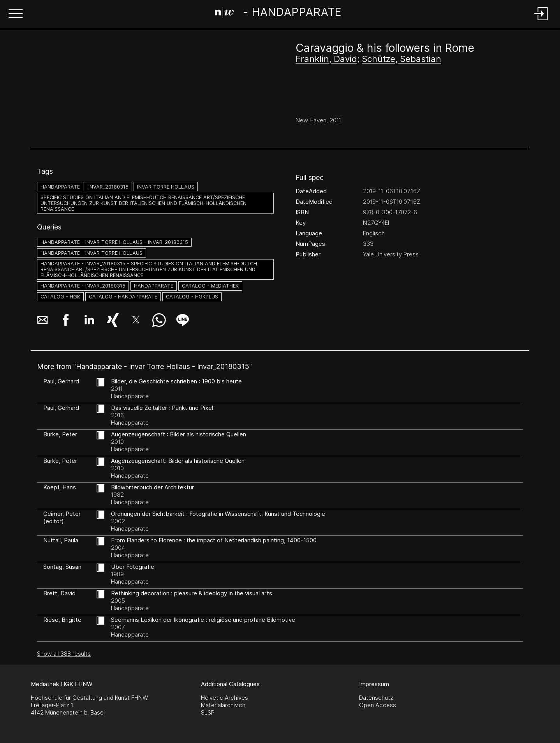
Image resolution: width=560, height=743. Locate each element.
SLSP (208, 712)
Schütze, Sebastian (402, 59)
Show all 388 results (64, 654)
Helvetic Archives (225, 698)
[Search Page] (278, 14)
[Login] (541, 21)
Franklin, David (326, 59)
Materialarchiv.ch (223, 705)
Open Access (378, 705)
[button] (16, 14)
